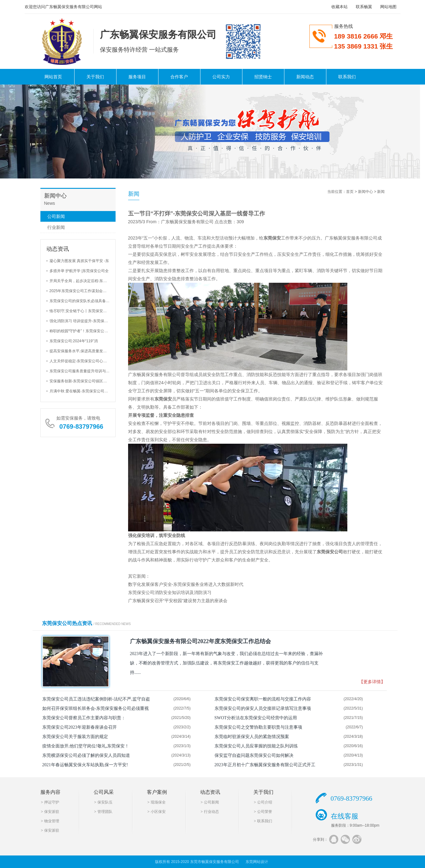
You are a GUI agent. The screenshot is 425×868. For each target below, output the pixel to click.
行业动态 (211, 812)
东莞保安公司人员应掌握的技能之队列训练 (256, 746)
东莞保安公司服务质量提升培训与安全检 (83, 371)
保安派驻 (52, 812)
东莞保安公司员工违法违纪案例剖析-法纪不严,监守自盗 (96, 699)
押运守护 (52, 802)
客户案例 (157, 792)
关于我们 (95, 77)
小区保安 (158, 812)
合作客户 (179, 77)
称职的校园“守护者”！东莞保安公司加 (81, 331)
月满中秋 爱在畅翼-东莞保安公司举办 (81, 391)
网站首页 (53, 77)
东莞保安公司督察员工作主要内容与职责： (84, 718)
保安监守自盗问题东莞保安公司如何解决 (254, 755)
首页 (350, 192)
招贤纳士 (263, 77)
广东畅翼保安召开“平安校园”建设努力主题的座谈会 (178, 601)
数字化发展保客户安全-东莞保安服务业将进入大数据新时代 (186, 584)
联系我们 (347, 77)
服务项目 (137, 77)
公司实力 (221, 77)
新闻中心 (365, 192)
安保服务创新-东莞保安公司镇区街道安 (82, 381)
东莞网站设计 (257, 862)
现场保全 (158, 802)
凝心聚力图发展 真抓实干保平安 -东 (79, 261)
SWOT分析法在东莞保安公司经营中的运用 (256, 718)
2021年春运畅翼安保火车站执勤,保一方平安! (85, 765)
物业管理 (52, 821)
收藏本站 (339, 7)
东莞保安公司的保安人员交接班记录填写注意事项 (263, 708)
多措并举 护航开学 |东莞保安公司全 (79, 271)
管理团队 (105, 812)
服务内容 (50, 792)
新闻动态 (305, 77)
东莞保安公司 (330, 552)
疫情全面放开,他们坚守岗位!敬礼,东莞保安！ (86, 746)
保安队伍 (105, 802)
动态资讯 (210, 792)
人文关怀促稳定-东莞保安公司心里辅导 (82, 361)
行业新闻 (56, 227)
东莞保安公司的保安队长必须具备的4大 (83, 301)
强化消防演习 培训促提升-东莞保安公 (81, 321)
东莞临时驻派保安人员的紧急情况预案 (252, 737)
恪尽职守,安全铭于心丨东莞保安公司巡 (82, 311)
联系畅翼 (364, 7)
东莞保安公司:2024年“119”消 (74, 341)
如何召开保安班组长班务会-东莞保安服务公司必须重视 (96, 708)
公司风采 (104, 792)
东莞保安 (272, 238)
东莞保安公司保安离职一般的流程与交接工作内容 (263, 699)
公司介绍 (265, 802)
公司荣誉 (265, 812)
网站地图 (388, 7)
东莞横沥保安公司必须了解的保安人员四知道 (86, 755)
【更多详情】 (372, 682)
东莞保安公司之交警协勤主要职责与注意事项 (258, 727)
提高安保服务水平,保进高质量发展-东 (81, 351)
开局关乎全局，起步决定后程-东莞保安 (82, 281)
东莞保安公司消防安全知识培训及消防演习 (170, 592)
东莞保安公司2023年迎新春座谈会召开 (80, 727)
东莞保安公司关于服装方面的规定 (75, 737)
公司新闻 (56, 216)
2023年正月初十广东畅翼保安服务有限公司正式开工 (265, 765)
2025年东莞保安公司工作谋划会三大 (80, 291)
